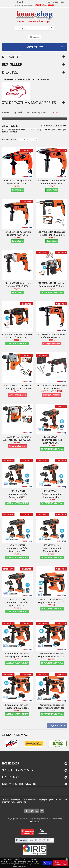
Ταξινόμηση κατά (9, 139)
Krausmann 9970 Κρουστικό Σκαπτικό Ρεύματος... (17, 336)
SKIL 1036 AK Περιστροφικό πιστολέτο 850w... (52, 387)
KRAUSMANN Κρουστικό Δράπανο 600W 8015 (52, 182)
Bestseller (12, 64)
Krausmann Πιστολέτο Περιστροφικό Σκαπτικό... (52, 601)
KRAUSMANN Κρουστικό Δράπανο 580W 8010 (17, 182)
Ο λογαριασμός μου (18, 770)
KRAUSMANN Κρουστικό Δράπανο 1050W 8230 (17, 285)
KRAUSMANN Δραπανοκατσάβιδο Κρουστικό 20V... (52, 440)
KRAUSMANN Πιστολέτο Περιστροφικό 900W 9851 (17, 387)
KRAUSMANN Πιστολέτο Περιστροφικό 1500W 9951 (17, 438)
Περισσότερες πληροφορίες (61, 863)
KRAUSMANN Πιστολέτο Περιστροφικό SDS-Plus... (52, 233)
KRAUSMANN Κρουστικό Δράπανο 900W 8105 (52, 336)
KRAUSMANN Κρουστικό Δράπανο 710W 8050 (17, 233)
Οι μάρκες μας (15, 735)
